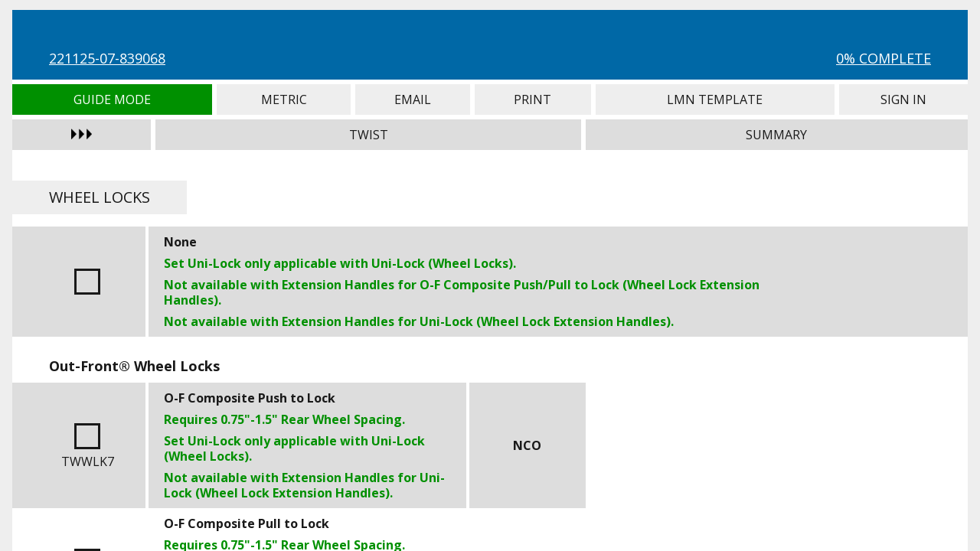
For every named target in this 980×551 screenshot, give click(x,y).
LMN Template (715, 99)
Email (413, 99)
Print (533, 99)
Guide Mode (112, 99)
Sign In (903, 99)
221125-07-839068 (107, 58)
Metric (284, 99)
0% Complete (884, 58)
